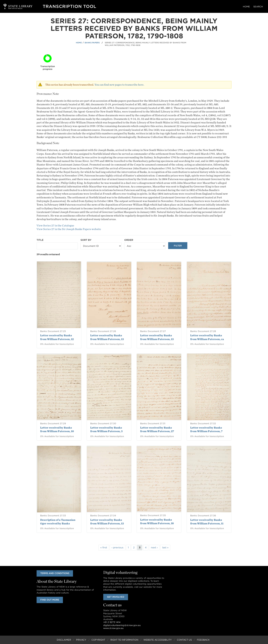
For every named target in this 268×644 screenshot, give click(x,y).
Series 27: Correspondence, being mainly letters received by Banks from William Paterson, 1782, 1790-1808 (146, 44)
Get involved (116, 597)
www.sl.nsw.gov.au (113, 628)
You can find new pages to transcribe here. (119, 85)
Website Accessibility (158, 640)
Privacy (81, 640)
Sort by (86, 240)
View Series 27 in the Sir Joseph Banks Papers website (69, 229)
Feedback (203, 640)
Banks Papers (92, 43)
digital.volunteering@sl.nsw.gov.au (122, 625)
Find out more (50, 600)
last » (165, 547)
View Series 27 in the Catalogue (55, 225)
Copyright (98, 640)
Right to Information (124, 640)
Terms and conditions (55, 573)
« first (104, 547)
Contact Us (184, 640)
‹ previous (118, 547)
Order (129, 240)
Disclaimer (64, 640)
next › (154, 547)
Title (40, 240)
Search (258, 7)
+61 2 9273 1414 (112, 622)
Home (246, 7)
